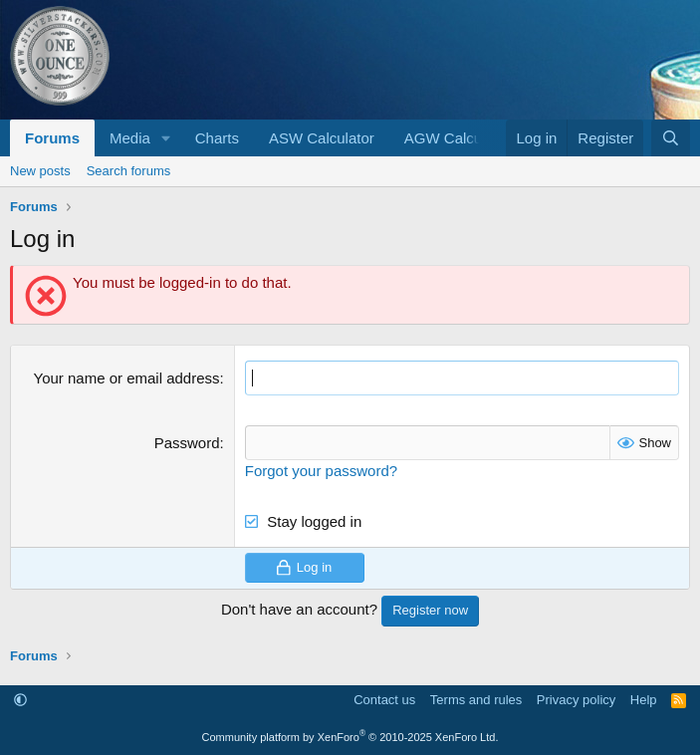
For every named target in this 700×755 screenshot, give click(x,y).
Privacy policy (576, 700)
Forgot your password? (321, 471)
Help (644, 700)
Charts (217, 138)
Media (130, 138)
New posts (40, 171)
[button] (166, 138)
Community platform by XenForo (350, 737)
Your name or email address (127, 378)
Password (187, 443)
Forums (52, 138)
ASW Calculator (322, 138)
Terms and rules (476, 700)
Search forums (129, 171)
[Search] (671, 138)
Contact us (384, 700)
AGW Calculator (458, 138)
